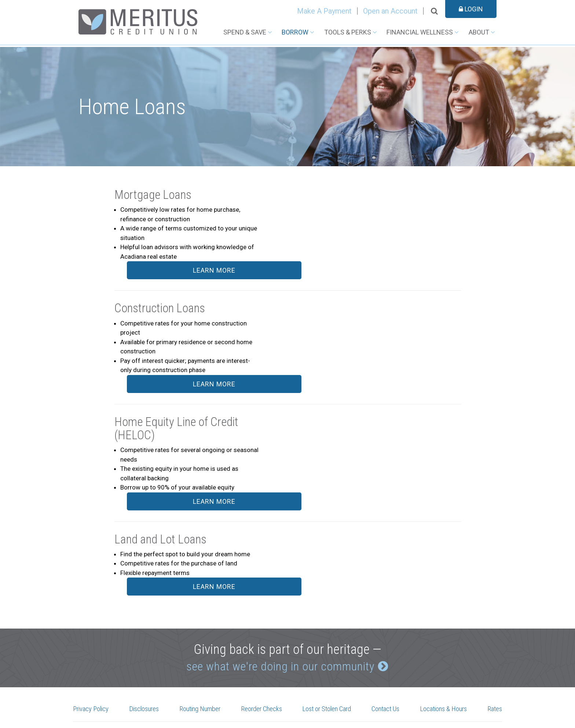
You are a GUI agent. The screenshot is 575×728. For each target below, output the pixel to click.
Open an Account (390, 11)
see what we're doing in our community (279, 595)
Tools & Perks (348, 32)
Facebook (187, 667)
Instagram (204, 667)
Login (471, 9)
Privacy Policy (93, 640)
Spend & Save (245, 32)
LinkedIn (221, 667)
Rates (494, 640)
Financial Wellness (420, 32)
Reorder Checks (263, 640)
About (479, 32)
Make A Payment (324, 11)
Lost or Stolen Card (328, 640)
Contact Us (387, 640)
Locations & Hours (444, 640)
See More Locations (99, 698)
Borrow (295, 32)
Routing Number (201, 640)
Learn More (417, 197)
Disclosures (145, 640)
